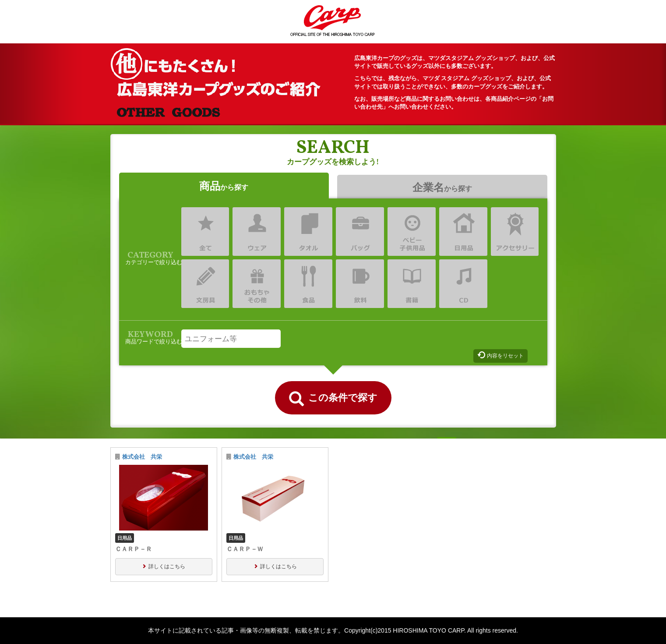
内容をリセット (505, 356)
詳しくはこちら (167, 566)
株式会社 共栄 (142, 457)
